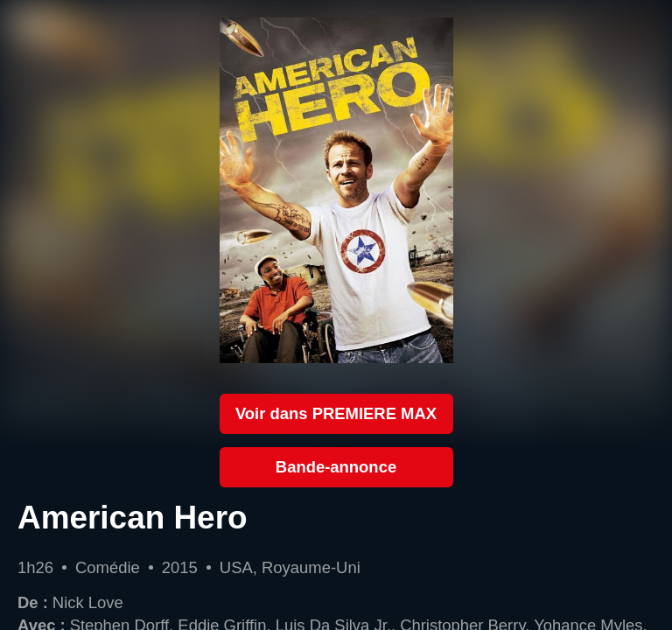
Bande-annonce (336, 467)
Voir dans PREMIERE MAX (336, 413)
